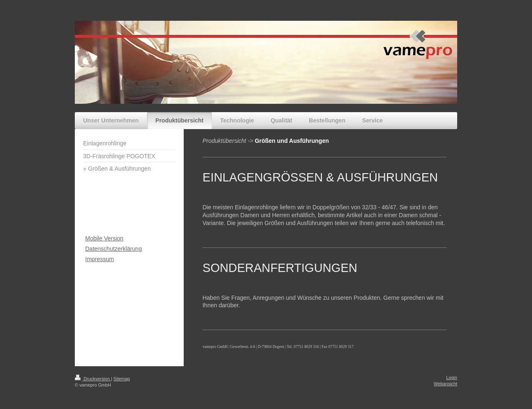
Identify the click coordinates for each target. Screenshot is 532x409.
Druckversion (93, 379)
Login (452, 377)
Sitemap (122, 379)
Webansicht (446, 384)
